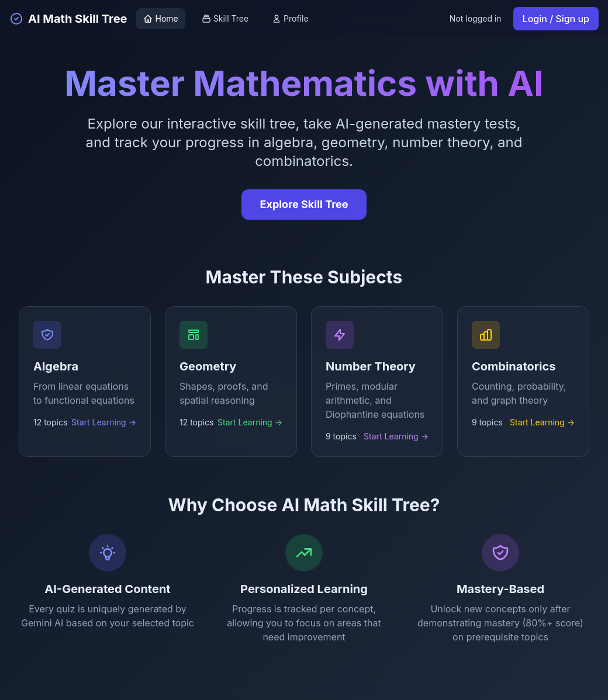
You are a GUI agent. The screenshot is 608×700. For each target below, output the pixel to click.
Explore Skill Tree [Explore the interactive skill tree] (304, 204)
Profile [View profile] (290, 18)
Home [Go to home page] (160, 18)
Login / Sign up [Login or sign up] (556, 19)
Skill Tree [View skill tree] (225, 18)
